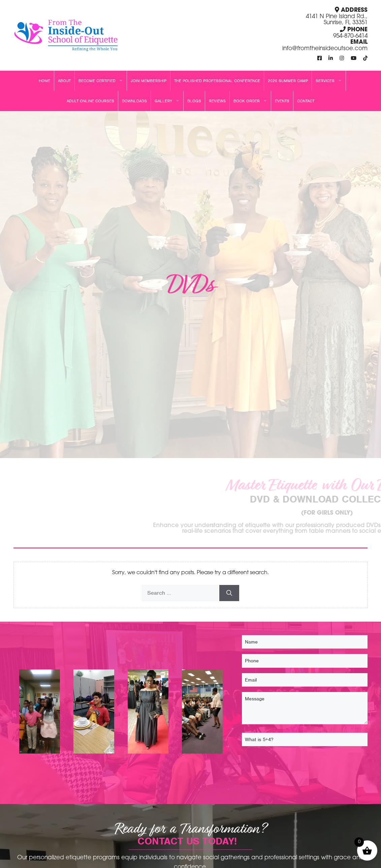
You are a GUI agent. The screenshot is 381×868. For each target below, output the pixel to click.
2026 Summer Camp (288, 81)
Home (44, 81)
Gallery (169, 101)
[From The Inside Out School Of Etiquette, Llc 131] (148, 713)
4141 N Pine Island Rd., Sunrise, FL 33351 (337, 20)
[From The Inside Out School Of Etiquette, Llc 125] (202, 713)
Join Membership (149, 81)
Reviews (217, 101)
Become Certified (103, 81)
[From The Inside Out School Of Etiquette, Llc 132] (94, 713)
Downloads (134, 101)
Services (331, 81)
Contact (306, 101)
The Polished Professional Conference (217, 81)
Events (282, 101)
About (64, 81)
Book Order (252, 101)
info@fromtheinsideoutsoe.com (325, 49)
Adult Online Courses (90, 101)
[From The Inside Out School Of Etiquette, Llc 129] (40, 713)
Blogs (194, 101)
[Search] (229, 593)
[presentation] (293, 765)
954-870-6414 (350, 36)
